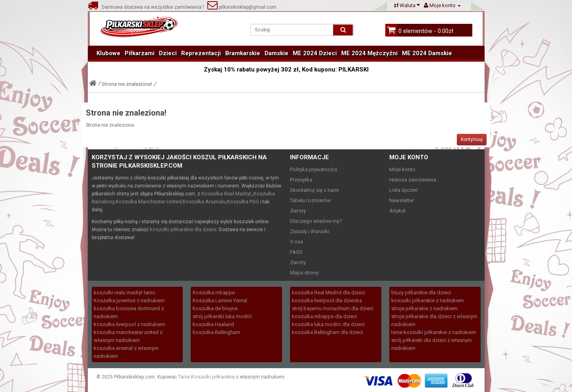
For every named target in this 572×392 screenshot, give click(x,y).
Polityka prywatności (314, 169)
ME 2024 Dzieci (315, 53)
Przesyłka (301, 180)
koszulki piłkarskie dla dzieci (183, 229)
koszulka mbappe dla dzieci (325, 316)
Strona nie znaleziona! (127, 84)
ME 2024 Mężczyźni (369, 53)
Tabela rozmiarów (310, 200)
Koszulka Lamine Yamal (220, 300)
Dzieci (168, 53)
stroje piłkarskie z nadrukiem (424, 308)
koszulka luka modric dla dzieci (328, 324)
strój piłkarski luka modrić (222, 316)
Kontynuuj (472, 139)
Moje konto (402, 169)
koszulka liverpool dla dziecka (327, 300)
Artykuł (397, 211)
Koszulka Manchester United (149, 202)
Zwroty (298, 211)
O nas (297, 242)
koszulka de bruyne (215, 308)
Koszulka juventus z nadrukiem (129, 300)
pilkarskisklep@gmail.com (242, 7)
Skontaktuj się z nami (314, 190)
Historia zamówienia (413, 180)
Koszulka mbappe (214, 293)
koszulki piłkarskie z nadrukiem (428, 300)
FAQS (296, 252)
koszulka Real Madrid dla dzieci (329, 293)
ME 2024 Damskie (427, 53)
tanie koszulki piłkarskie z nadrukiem (434, 332)
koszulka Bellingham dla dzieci (328, 332)
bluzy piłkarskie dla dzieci (421, 293)
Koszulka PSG (243, 202)
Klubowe (108, 53)
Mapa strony (304, 273)
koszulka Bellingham (216, 332)
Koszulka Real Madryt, (227, 194)
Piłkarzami (140, 53)
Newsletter (402, 200)
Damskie (276, 53)
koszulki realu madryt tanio (125, 293)
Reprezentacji (201, 53)
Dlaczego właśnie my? (316, 221)
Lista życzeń (403, 190)
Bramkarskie (243, 53)
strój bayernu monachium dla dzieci (333, 308)
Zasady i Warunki (310, 231)
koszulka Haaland (213, 324)
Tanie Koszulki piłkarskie (206, 377)
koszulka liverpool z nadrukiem (129, 324)
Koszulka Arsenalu (204, 202)
